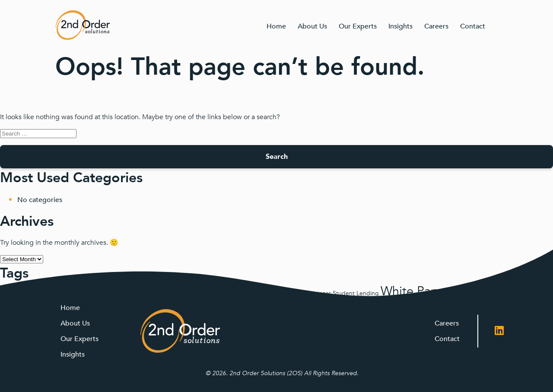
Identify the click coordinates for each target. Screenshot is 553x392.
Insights (400, 26)
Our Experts (358, 26)
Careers (436, 26)
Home (276, 26)
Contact (473, 26)
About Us (312, 26)
